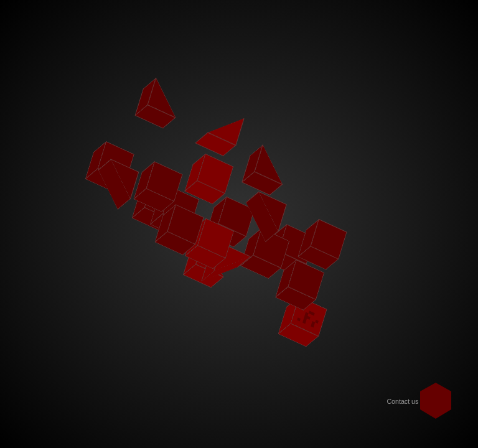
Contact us (402, 401)
